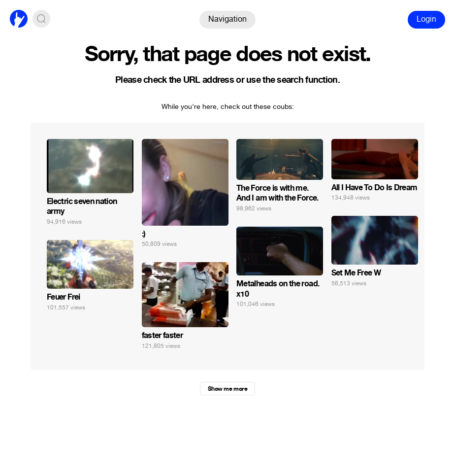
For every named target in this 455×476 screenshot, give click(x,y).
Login (426, 19)
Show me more (227, 389)
